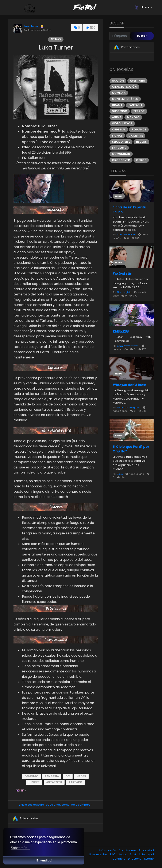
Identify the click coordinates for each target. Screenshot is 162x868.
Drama (117, 105)
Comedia (119, 93)
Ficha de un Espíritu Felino (129, 210)
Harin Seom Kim (126, 235)
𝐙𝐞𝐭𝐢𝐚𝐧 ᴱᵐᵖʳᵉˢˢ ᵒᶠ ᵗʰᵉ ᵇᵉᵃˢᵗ (128, 346)
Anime (116, 117)
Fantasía (52, 776)
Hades (81, 776)
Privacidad (146, 850)
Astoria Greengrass (129, 408)
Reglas (141, 142)
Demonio (32, 776)
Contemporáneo (125, 99)
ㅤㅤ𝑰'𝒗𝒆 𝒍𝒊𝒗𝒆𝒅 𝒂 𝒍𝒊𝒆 (122, 274)
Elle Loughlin (124, 292)
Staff (133, 854)
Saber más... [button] (20, 848)
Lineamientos (99, 854)
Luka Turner (32, 26)
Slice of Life (121, 142)
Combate (136, 136)
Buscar (142, 36)
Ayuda (123, 854)
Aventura (137, 81)
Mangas (133, 117)
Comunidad (121, 154)
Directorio (135, 859)
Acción (118, 81)
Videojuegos (122, 123)
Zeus (120, 474)
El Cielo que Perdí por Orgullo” (131, 449)
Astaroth (54, 782)
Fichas (56, 39)
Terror (139, 111)
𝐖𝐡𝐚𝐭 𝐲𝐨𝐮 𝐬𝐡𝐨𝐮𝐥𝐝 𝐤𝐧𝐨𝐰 (129, 385)
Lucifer (34, 782)
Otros (141, 160)
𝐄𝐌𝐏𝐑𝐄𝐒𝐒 (121, 331)
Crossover (121, 160)
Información (108, 850)
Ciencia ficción (124, 87)
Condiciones (128, 850)
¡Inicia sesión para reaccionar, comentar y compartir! (56, 805)
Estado (149, 859)
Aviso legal (146, 854)
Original (119, 129)
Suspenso (120, 111)
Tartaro (75, 782)
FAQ (113, 854)
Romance (139, 129)
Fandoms (119, 148)
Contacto (119, 859)
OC (68, 776)
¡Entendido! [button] (44, 860)
